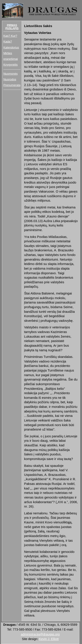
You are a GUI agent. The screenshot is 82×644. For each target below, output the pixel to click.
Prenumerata (12, 85)
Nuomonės (10, 74)
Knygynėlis (10, 65)
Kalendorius (11, 47)
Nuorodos (10, 79)
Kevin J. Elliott (49, 639)
